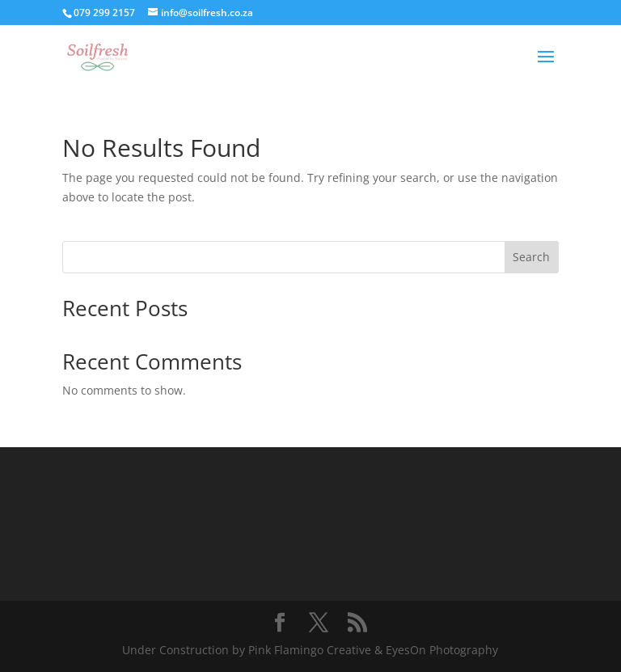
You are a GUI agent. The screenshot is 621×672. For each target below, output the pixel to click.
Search (531, 257)
